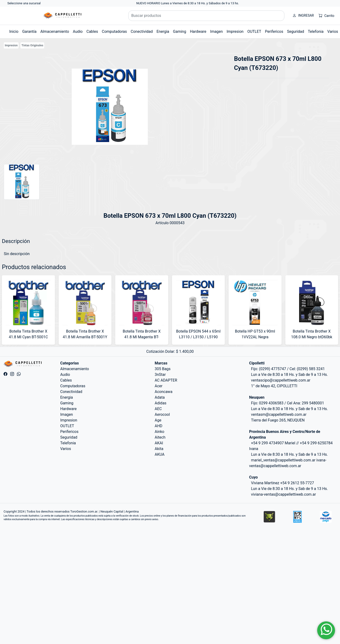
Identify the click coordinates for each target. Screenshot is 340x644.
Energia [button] (163, 31)
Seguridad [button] (296, 31)
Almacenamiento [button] (55, 31)
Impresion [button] (235, 31)
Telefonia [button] (316, 31)
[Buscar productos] (206, 16)
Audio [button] (78, 31)
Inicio (14, 31)
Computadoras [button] (114, 31)
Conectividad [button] (142, 31)
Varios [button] (333, 31)
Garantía (29, 31)
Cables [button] (92, 31)
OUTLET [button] (254, 31)
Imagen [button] (216, 31)
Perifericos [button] (274, 31)
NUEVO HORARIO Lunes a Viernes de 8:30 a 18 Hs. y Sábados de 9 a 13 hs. (188, 3)
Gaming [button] (180, 31)
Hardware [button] (198, 31)
